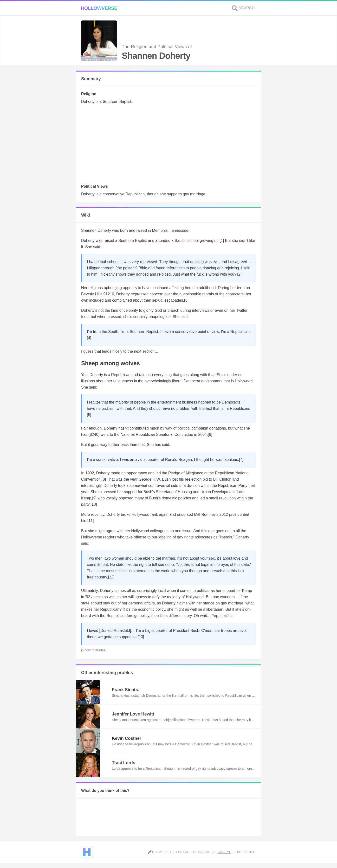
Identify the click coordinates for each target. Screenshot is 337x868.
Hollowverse (99, 8)
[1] (222, 241)
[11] (91, 521)
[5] (89, 415)
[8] (104, 479)
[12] (111, 577)
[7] (241, 460)
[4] (89, 338)
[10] (94, 504)
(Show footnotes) (94, 650)
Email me (224, 852)
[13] (141, 637)
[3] (186, 300)
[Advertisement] (168, 146)
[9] (94, 498)
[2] (239, 274)
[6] (210, 434)
